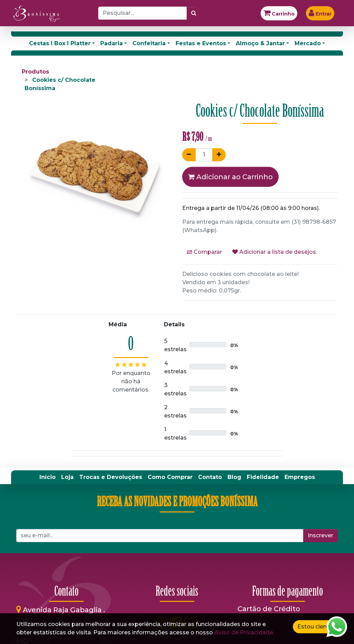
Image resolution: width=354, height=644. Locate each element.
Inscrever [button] (320, 535)
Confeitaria (149, 43)
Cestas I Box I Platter (60, 43)
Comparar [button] (204, 252)
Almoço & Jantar (260, 43)
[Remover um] (189, 155)
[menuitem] (48, 477)
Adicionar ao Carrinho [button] (230, 177)
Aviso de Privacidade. (244, 632)
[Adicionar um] (219, 155)
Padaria (111, 43)
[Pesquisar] (194, 13)
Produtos (35, 72)
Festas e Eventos (201, 43)
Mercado (308, 43)
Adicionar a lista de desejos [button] (274, 252)
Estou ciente (315, 627)
